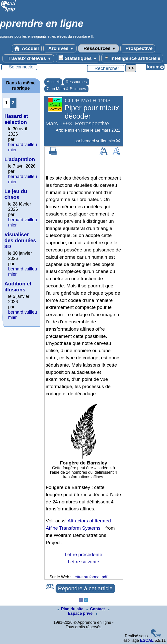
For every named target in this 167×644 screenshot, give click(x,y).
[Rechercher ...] (106, 68)
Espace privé (89, 612)
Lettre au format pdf (90, 577)
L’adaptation (20, 159)
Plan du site (71, 609)
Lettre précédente (83, 554)
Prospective (138, 48)
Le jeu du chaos (16, 194)
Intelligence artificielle (132, 58)
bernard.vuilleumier (98, 141)
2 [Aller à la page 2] (13, 103)
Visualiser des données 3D (20, 240)
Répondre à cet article (85, 588)
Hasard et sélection (16, 119)
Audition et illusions (18, 287)
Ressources (98, 48)
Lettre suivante (83, 562)
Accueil (27, 48)
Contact (96, 609)
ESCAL (147, 640)
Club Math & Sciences (66, 89)
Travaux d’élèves (28, 58)
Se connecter (22, 67)
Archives (60, 48)
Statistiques (78, 58)
